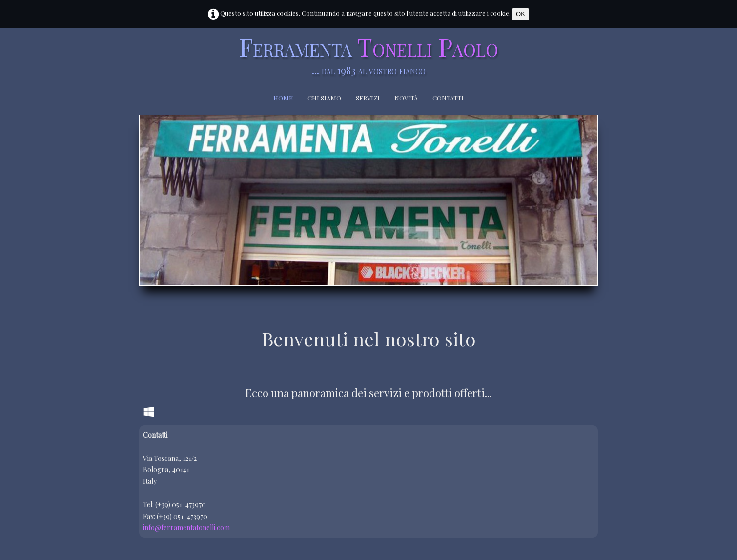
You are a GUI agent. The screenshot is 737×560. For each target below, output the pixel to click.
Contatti (448, 98)
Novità (406, 98)
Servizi (368, 98)
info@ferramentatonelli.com (186, 528)
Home (283, 98)
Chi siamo (324, 98)
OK (521, 14)
